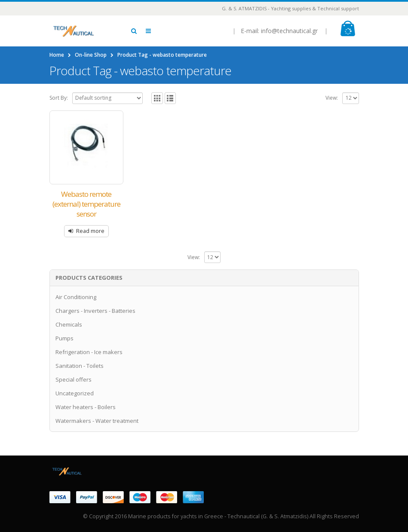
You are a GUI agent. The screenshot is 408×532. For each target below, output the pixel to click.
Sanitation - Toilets (80, 366)
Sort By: (59, 98)
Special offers (74, 379)
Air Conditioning (76, 297)
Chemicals (69, 324)
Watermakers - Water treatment (97, 421)
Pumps (64, 338)
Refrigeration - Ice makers (89, 352)
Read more (90, 231)
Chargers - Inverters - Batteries (95, 311)
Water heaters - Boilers (86, 407)
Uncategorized (75, 393)
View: (332, 98)
